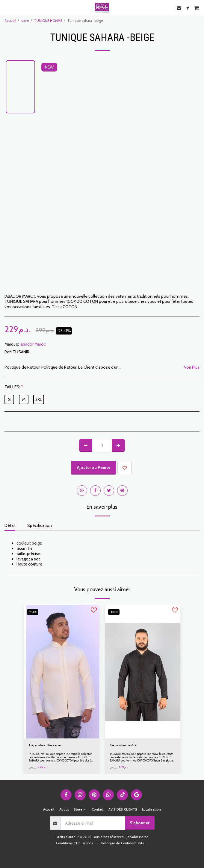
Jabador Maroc (33, 344)
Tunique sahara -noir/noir (123, 745)
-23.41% (33, 612)
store (25, 21)
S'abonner (140, 823)
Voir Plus (192, 367)
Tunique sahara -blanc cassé (45, 745)
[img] (62, 672)
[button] (7, 8)
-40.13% (114, 612)
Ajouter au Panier (94, 467)
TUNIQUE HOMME (48, 21)
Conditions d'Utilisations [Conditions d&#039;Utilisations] (75, 843)
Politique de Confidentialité (123, 843)
